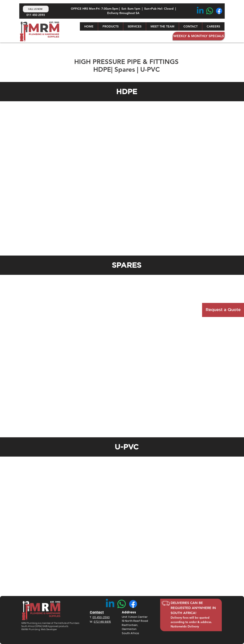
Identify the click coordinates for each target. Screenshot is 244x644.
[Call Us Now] (36, 9)
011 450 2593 (36, 15)
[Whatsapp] (210, 11)
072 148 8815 (102, 622)
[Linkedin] (200, 11)
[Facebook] (219, 11)
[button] (110, 26)
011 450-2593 (101, 617)
